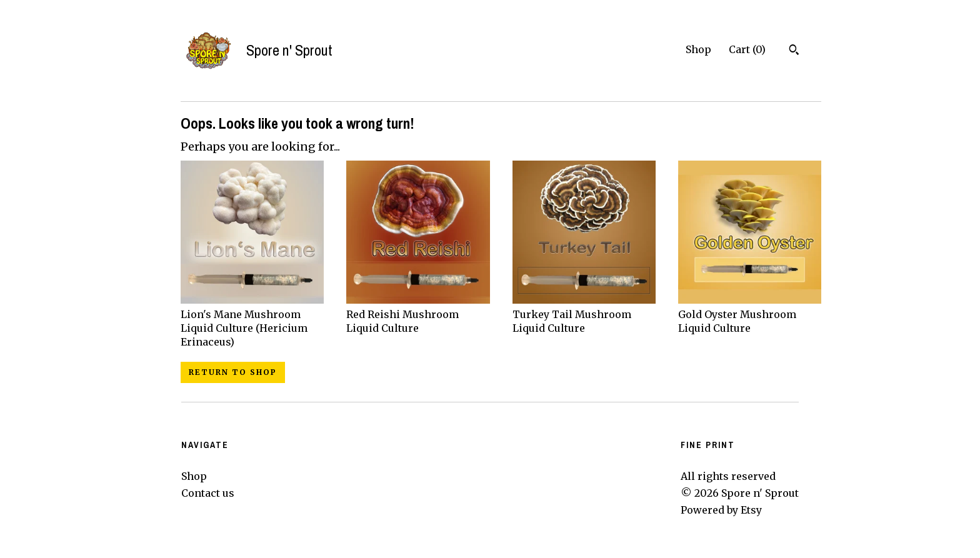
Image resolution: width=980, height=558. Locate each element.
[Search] (794, 51)
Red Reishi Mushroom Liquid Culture (418, 314)
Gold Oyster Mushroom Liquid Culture (750, 314)
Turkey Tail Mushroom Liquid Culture (584, 314)
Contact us (208, 493)
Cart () (747, 49)
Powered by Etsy (721, 510)
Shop (698, 49)
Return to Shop (233, 372)
